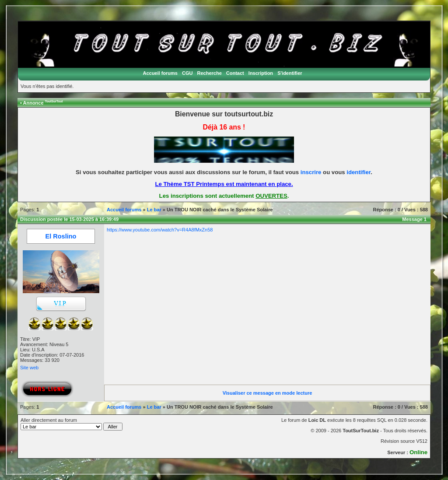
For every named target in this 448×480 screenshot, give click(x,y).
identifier (359, 172)
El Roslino (61, 236)
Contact (235, 73)
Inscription (261, 73)
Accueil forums (160, 73)
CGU (187, 73)
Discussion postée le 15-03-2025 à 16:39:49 (69, 219)
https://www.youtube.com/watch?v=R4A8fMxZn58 (160, 230)
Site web (29, 368)
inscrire (311, 172)
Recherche (210, 73)
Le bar (154, 210)
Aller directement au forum (72, 424)
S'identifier (290, 73)
